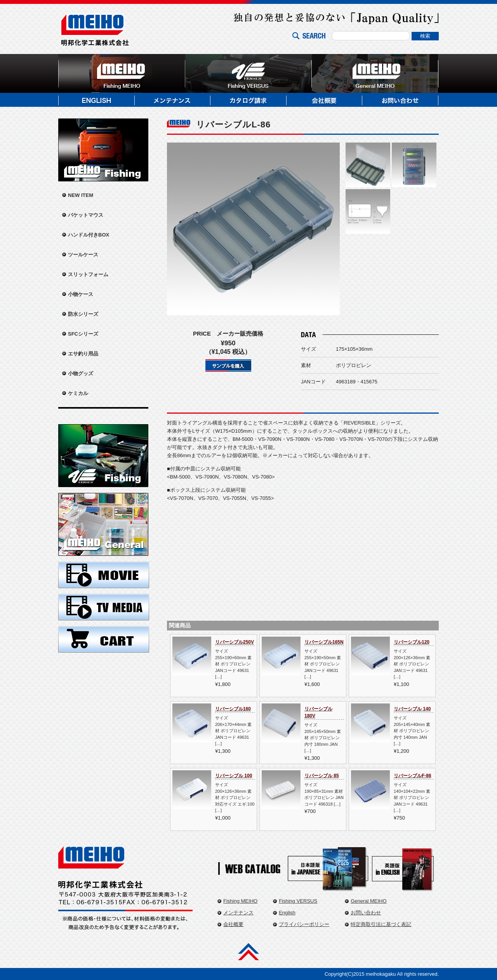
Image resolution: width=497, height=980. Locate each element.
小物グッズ (81, 373)
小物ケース (81, 294)
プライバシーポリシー (304, 924)
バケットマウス (86, 215)
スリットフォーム (88, 274)
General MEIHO (368, 901)
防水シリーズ (83, 314)
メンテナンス (238, 913)
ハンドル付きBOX (89, 235)
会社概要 (233, 924)
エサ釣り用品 (83, 354)
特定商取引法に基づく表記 (381, 924)
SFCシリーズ (83, 334)
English (287, 913)
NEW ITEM (81, 195)
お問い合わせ (366, 913)
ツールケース (83, 255)
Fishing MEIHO (240, 901)
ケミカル (78, 393)
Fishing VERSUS (298, 901)
